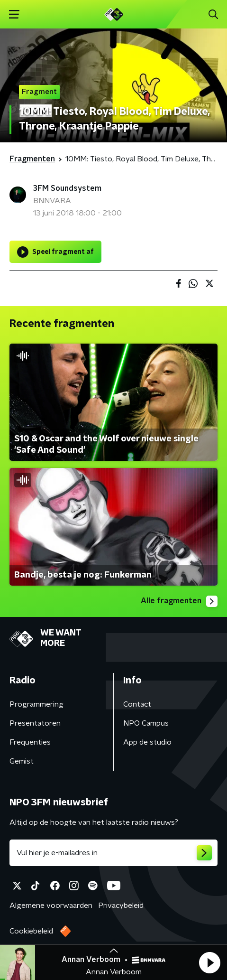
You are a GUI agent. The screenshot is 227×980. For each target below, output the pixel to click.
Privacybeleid (121, 905)
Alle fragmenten (179, 601)
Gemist (22, 761)
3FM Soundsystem (67, 188)
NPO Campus (146, 723)
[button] (209, 962)
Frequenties (30, 742)
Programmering (36, 704)
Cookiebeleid (31, 931)
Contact (137, 704)
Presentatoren (35, 723)
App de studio (147, 742)
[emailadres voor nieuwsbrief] (113, 853)
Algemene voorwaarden (51, 905)
